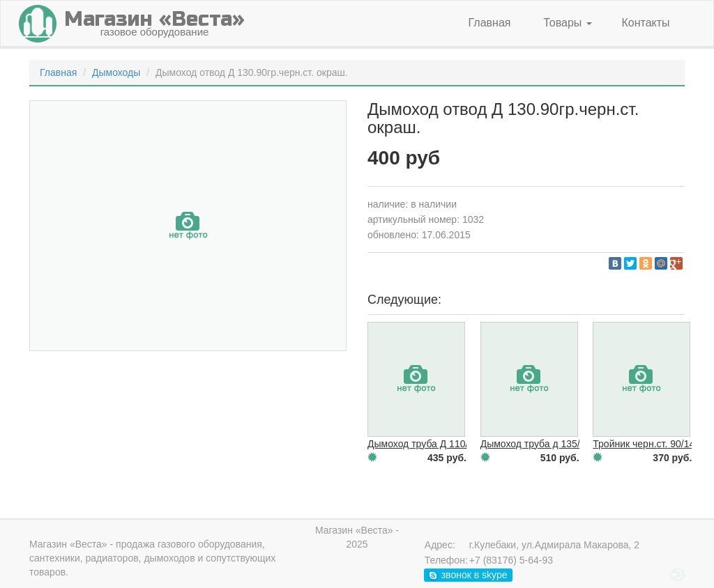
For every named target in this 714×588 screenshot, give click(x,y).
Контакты (645, 23)
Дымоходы (116, 72)
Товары (567, 23)
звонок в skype (468, 575)
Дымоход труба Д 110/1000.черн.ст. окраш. (464, 444)
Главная (490, 23)
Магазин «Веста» (68, 544)
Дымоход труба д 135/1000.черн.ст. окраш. (577, 444)
